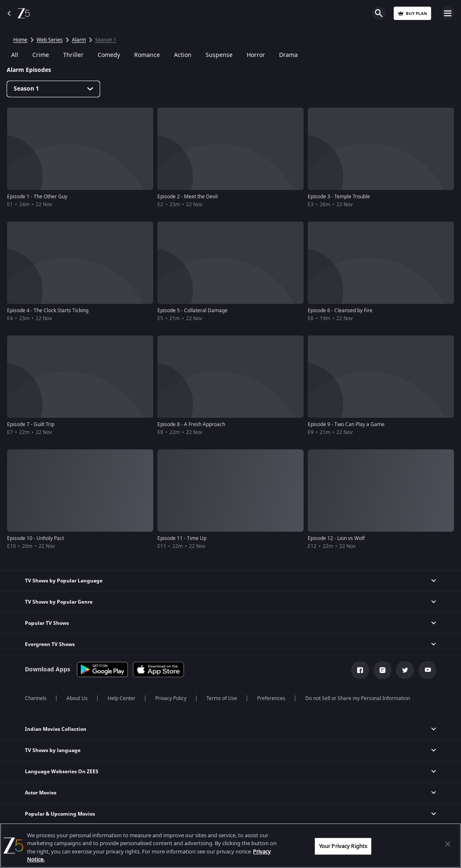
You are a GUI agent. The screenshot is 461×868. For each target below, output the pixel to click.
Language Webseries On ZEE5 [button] (62, 772)
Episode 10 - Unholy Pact (36, 538)
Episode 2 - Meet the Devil (188, 197)
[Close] (448, 844)
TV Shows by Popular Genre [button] (59, 602)
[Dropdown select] (53, 89)
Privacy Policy (171, 698)
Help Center (121, 698)
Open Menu (448, 13)
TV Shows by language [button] (53, 750)
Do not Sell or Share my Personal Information (358, 698)
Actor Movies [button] (41, 793)
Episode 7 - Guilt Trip (31, 424)
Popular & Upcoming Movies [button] (60, 814)
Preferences (271, 698)
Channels (36, 698)
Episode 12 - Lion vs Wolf (336, 538)
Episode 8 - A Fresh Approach (191, 424)
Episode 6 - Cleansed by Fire (340, 311)
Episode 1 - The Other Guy (37, 197)
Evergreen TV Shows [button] (50, 644)
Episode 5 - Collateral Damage (192, 311)
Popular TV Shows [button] (47, 623)
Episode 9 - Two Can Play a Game (346, 424)
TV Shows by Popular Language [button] (64, 581)
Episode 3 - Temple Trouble (339, 197)
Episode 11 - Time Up (182, 538)
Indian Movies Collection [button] (56, 729)
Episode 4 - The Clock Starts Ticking (48, 311)
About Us (77, 698)
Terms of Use (222, 698)
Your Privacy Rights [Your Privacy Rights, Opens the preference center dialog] (343, 846)
